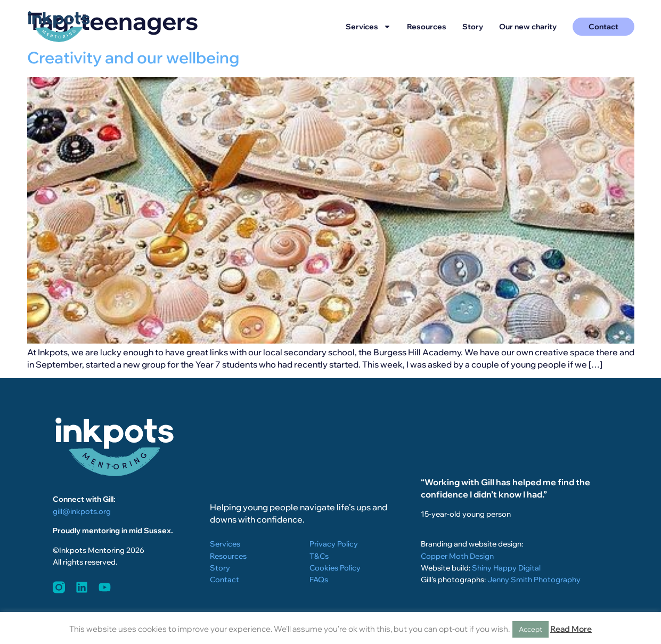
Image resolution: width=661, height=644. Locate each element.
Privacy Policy (334, 544)
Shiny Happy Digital (506, 568)
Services (368, 27)
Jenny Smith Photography (534, 580)
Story (473, 27)
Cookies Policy (335, 568)
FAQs (319, 580)
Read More (571, 629)
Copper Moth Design (457, 556)
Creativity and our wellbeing (133, 58)
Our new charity (528, 27)
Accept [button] (531, 629)
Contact (225, 580)
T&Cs (319, 556)
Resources (427, 27)
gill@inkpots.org (82, 511)
